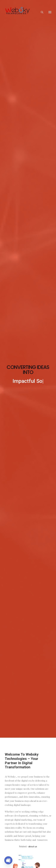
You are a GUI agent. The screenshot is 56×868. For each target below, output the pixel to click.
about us (33, 847)
